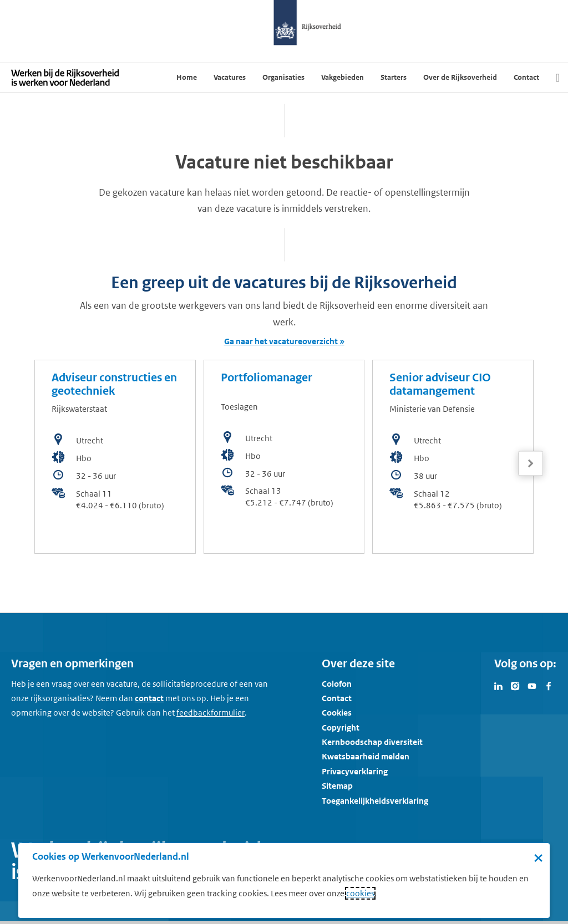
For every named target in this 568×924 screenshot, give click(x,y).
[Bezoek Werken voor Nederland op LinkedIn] (499, 685)
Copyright (341, 728)
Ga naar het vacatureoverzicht (281, 341)
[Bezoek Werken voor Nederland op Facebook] (549, 685)
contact (149, 698)
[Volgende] (531, 464)
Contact (337, 698)
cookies (360, 893)
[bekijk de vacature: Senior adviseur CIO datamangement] (453, 457)
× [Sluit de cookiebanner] (538, 857)
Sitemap (337, 786)
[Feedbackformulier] (211, 713)
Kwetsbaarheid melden (366, 756)
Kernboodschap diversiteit (372, 742)
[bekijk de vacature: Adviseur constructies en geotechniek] (115, 457)
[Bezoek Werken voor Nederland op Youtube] (532, 685)
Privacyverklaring (355, 771)
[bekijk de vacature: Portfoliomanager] (284, 457)
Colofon (337, 684)
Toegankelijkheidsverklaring (375, 801)
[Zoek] (558, 78)
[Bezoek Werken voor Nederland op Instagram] (515, 685)
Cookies (337, 713)
